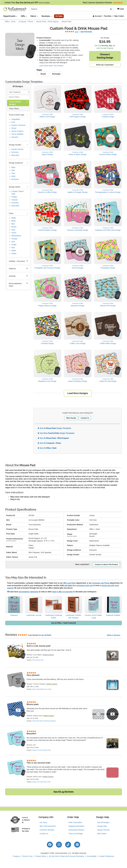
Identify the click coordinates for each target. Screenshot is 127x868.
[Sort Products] (18, 92)
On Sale (59, 16)
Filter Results (71, 418)
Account (97, 16)
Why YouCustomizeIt (48, 826)
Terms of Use (27, 856)
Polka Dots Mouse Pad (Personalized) (44, 721)
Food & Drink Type (17, 115)
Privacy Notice (41, 856)
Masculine (15, 155)
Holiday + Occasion (17, 261)
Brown (14, 227)
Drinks (14, 128)
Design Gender (15, 145)
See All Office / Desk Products (64, 623)
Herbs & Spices (17, 131)
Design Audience (16, 163)
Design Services (104, 830)
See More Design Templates (56, 433)
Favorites (108, 16)
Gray (13, 230)
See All (53, 438)
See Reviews (79, 32)
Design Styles (15, 187)
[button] (119, 9)
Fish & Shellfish (17, 134)
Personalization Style (15, 285)
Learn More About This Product (51, 66)
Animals (12, 276)
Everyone (15, 179)
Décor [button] (34, 16)
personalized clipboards (28, 592)
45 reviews (46, 635)
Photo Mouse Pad (38, 660)
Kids (13, 170)
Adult (13, 176)
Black (14, 221)
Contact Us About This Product (106, 565)
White (14, 251)
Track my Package (76, 834)
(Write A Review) (113, 635)
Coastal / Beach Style (18, 193)
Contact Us (85, 418)
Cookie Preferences (107, 856)
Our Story (43, 822)
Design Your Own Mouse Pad (41, 750)
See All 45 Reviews (64, 792)
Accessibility (92, 856)
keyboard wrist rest (85, 586)
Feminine (15, 152)
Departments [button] (10, 16)
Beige (14, 218)
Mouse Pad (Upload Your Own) (42, 689)
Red (13, 248)
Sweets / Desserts (18, 125)
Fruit (13, 122)
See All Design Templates (55, 428)
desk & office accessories (62, 592)
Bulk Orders (102, 834)
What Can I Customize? (105, 65)
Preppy (14, 197)
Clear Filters (14, 108)
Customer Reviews (47, 830)
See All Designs (103, 822)
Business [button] (47, 16)
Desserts (15, 137)
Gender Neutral (17, 149)
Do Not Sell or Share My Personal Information (67, 856)
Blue (13, 224)
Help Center (119, 16)
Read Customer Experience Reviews (103, 3)
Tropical (14, 200)
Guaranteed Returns (76, 830)
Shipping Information (76, 826)
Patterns (12, 269)
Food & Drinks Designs (18, 103)
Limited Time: (27, 3)
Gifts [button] (24, 16)
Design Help (102, 826)
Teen (13, 173)
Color (11, 213)
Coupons (16, 856)
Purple (14, 245)
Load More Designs (78, 393)
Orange (14, 239)
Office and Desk (69, 583)
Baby (13, 167)
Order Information (75, 822)
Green (14, 233)
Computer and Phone (101, 583)
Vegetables (16, 119)
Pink (13, 242)
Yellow (14, 254)
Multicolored (16, 236)
